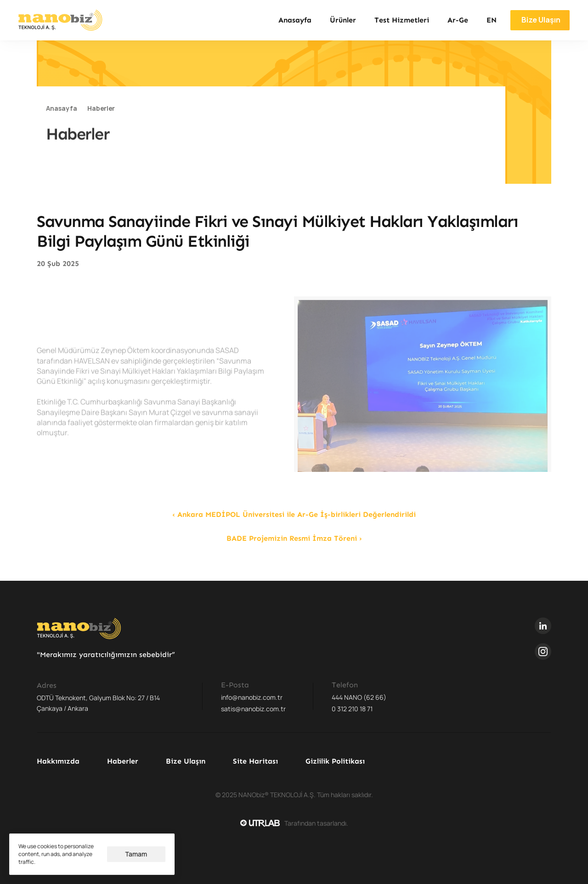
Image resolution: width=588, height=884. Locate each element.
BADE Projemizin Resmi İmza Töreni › (294, 538)
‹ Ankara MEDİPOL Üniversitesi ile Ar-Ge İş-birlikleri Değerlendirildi (294, 514)
